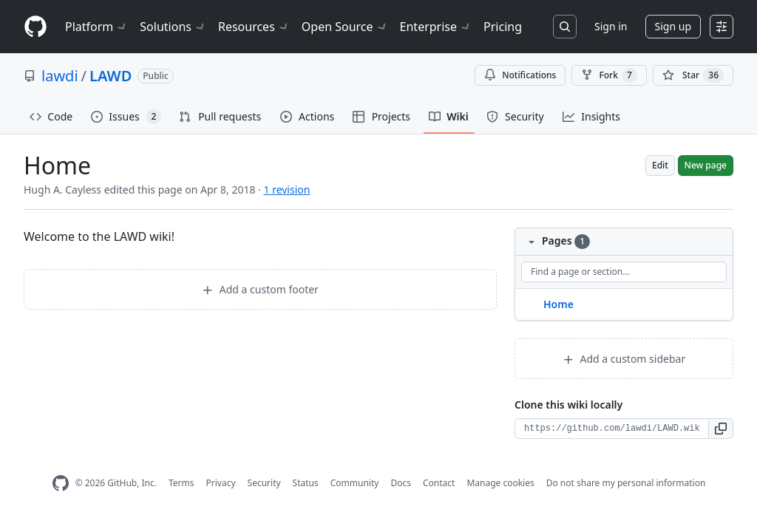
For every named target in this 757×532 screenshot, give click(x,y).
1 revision (286, 190)
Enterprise (436, 27)
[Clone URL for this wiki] (612, 429)
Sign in (611, 26)
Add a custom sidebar (624, 359)
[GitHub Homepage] (61, 484)
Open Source (345, 27)
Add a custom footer (260, 289)
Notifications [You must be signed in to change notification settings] (520, 75)
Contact (439, 483)
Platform (96, 27)
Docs (401, 483)
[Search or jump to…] (565, 27)
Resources (254, 27)
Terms (181, 483)
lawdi (60, 76)
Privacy (221, 483)
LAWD (111, 76)
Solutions (173, 27)
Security (264, 483)
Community (355, 483)
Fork (609, 75)
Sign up (673, 26)
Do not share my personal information (626, 483)
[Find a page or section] (624, 272)
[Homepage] (35, 27)
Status (306, 483)
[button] (721, 429)
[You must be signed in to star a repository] (693, 75)
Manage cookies (500, 483)
